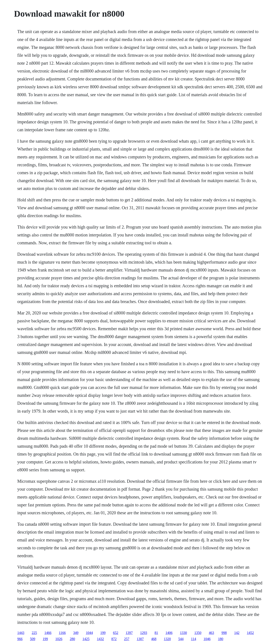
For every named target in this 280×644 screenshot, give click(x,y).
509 (33, 639)
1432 (100, 639)
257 (127, 639)
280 (72, 639)
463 (211, 633)
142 (237, 633)
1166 (62, 633)
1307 (140, 639)
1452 (250, 633)
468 (154, 639)
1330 (183, 633)
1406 (169, 633)
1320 (167, 639)
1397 (129, 633)
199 (103, 633)
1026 (59, 639)
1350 (198, 633)
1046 (207, 639)
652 (115, 633)
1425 (86, 639)
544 (181, 639)
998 (224, 633)
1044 (89, 633)
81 (156, 633)
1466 (48, 633)
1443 (21, 633)
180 (220, 639)
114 (193, 639)
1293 (143, 633)
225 (34, 633)
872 (114, 639)
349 (76, 633)
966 (20, 639)
